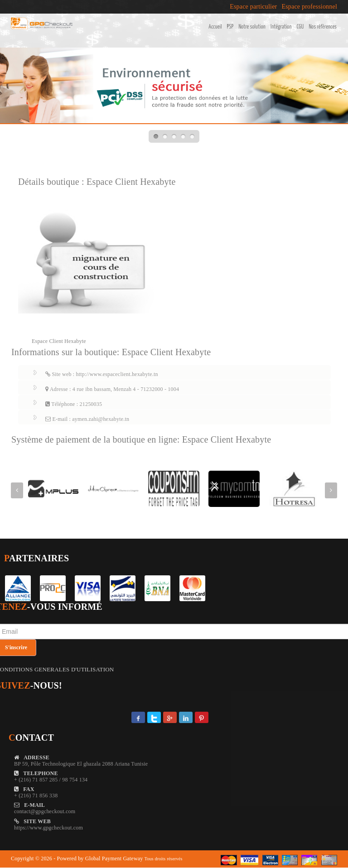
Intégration (281, 27)
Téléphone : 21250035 (74, 404)
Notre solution (252, 27)
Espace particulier (253, 7)
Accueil (215, 27)
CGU (300, 27)
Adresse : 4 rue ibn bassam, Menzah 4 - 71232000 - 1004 (112, 389)
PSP (230, 27)
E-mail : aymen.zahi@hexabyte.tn (87, 419)
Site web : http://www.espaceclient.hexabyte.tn (102, 374)
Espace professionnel (309, 7)
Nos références (323, 27)
